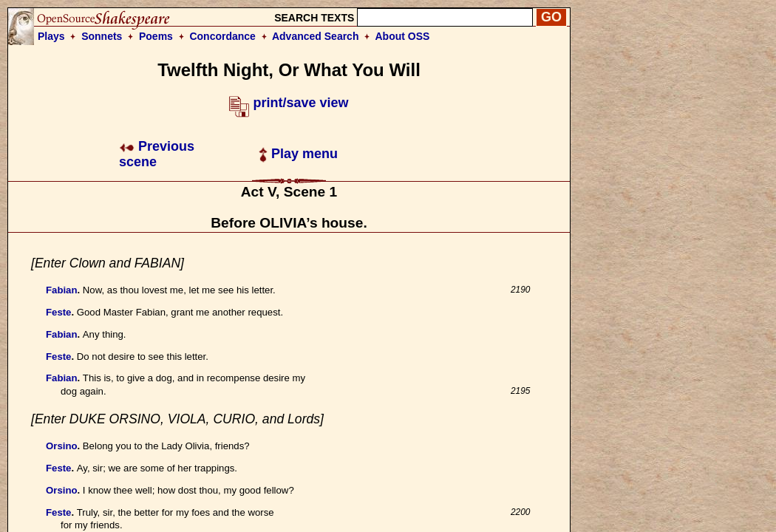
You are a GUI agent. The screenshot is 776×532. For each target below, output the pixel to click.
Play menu (298, 154)
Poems (156, 36)
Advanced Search (316, 36)
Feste (58, 312)
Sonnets (102, 36)
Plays (51, 36)
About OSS (403, 36)
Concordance (222, 36)
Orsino (62, 446)
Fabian (62, 290)
